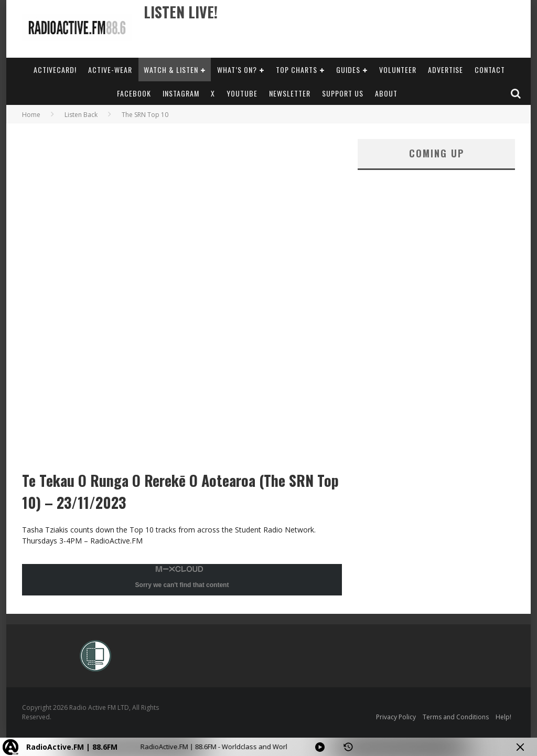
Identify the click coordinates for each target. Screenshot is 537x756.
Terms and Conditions (456, 717)
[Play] (320, 747)
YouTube (242, 93)
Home (31, 115)
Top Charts (297, 70)
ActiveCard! (55, 70)
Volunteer (398, 70)
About (386, 93)
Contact (490, 70)
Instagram (181, 93)
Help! (503, 717)
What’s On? (237, 70)
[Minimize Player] (520, 747)
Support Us (343, 93)
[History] (348, 747)
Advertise (445, 70)
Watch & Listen (171, 70)
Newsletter (290, 93)
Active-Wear (110, 70)
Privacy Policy (396, 717)
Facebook (134, 93)
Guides (348, 70)
